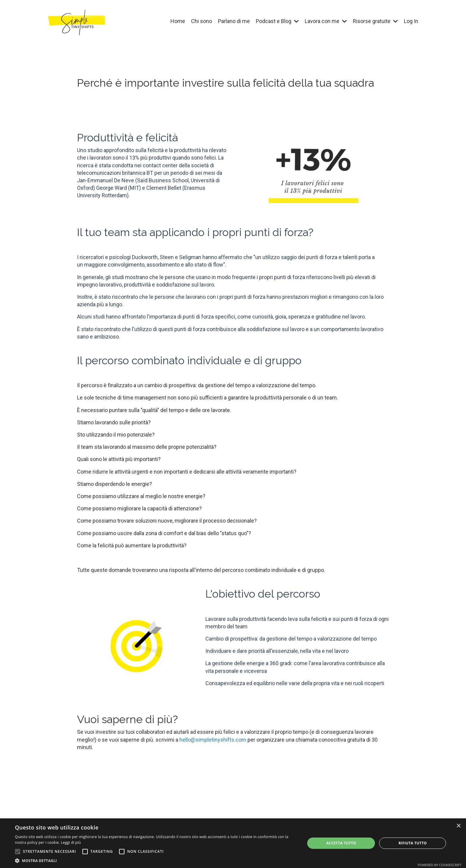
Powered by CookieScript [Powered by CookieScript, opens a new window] (440, 865)
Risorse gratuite (375, 21)
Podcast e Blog (277, 21)
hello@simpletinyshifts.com (213, 740)
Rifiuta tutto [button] (413, 843)
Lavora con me (326, 21)
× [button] (458, 826)
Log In (411, 21)
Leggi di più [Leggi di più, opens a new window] (71, 842)
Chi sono (202, 21)
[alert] (233, 843)
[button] (18, 852)
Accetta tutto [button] (341, 843)
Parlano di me (234, 21)
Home (178, 21)
